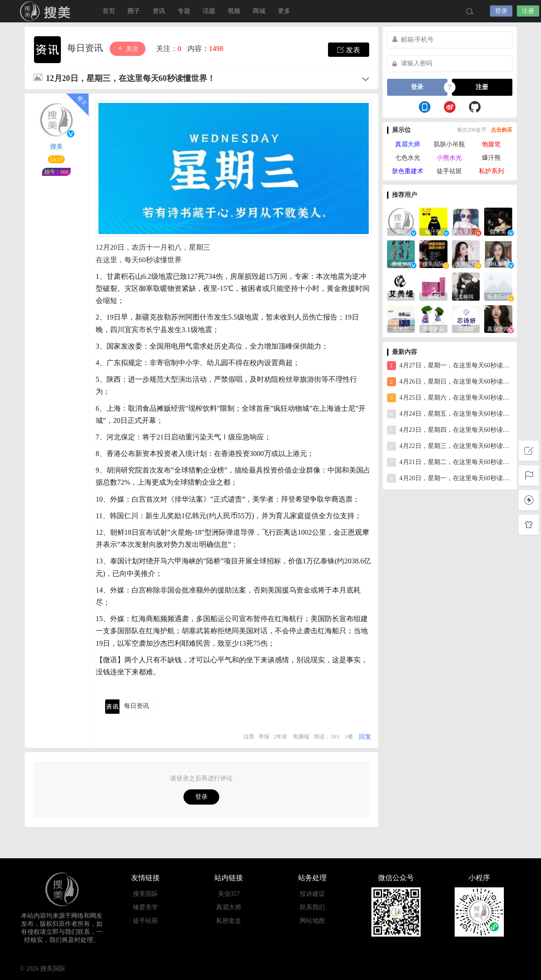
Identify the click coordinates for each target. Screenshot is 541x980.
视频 (234, 11)
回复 (365, 737)
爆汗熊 (491, 158)
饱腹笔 (491, 144)
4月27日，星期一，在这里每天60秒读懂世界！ (450, 366)
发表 (349, 50)
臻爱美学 (145, 907)
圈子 (134, 11)
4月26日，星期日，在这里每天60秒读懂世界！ (450, 382)
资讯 (159, 11)
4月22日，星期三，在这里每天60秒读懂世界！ (450, 446)
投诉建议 (312, 894)
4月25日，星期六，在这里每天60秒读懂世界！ (450, 398)
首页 (109, 11)
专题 (184, 11)
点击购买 (502, 130)
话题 (209, 11)
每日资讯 (86, 48)
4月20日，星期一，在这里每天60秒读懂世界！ (450, 478)
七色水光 (408, 158)
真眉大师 (408, 144)
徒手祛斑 (449, 171)
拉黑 (249, 737)
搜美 (47, 11)
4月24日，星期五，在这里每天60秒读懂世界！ (450, 414)
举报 (264, 737)
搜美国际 (145, 894)
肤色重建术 (408, 171)
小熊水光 (449, 158)
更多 (284, 11)
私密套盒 (229, 921)
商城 (259, 11)
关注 (128, 49)
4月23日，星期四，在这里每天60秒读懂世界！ (450, 430)
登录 (501, 11)
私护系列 (491, 171)
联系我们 (312, 907)
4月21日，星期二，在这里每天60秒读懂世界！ (450, 462)
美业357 (229, 894)
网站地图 (312, 921)
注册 (528, 11)
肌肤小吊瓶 (449, 144)
